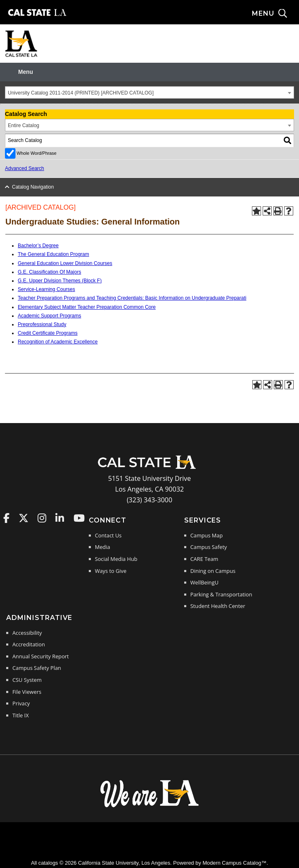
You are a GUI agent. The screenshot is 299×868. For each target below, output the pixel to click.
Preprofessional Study (42, 324)
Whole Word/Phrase (36, 153)
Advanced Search (25, 168)
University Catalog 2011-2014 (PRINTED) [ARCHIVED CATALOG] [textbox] (81, 93)
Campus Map (207, 535)
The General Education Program (53, 254)
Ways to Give (111, 571)
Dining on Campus (213, 571)
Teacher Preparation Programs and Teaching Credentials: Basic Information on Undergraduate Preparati (132, 298)
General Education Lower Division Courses (65, 263)
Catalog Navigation (33, 187)
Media (103, 547)
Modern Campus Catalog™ (234, 863)
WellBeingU (204, 582)
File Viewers (27, 692)
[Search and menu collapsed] (275, 14)
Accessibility (27, 633)
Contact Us (108, 535)
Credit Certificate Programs (48, 333)
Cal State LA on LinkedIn (60, 518)
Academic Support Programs (49, 316)
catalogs (48, 863)
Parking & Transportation (221, 594)
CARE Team (204, 559)
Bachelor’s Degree (38, 246)
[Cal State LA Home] (149, 468)
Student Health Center (218, 606)
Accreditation (29, 644)
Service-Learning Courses (46, 289)
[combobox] (149, 92)
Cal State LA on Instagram (42, 518)
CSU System (27, 680)
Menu (26, 72)
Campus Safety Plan (37, 668)
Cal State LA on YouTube (79, 518)
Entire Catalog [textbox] (24, 125)
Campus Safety (209, 547)
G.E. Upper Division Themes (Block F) (60, 281)
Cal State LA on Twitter (24, 518)
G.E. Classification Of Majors (49, 272)
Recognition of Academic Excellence (58, 342)
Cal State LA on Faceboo (6, 518)
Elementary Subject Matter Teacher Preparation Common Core (87, 307)
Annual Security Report (41, 656)
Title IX (21, 715)
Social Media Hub (116, 559)
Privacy (21, 703)
